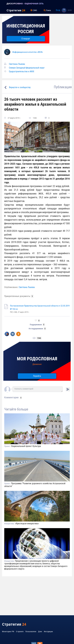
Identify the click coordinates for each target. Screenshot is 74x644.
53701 (70, 10)
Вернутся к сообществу (20, 87)
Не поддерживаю (36, 329)
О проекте (20, 632)
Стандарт (26, 39)
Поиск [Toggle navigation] (47, 10)
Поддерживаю (36, 325)
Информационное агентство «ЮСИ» (28, 52)
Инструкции (48, 632)
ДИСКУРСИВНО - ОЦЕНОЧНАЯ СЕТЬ (25, 3)
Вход (58, 10)
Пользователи (31, 632)
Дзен (40, 632)
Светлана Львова (17, 64)
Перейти (37, 376)
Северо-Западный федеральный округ (27, 68)
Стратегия (16, 10)
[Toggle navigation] (3, 3)
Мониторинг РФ (8, 632)
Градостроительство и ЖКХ (22, 71)
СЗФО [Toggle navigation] (34, 10)
